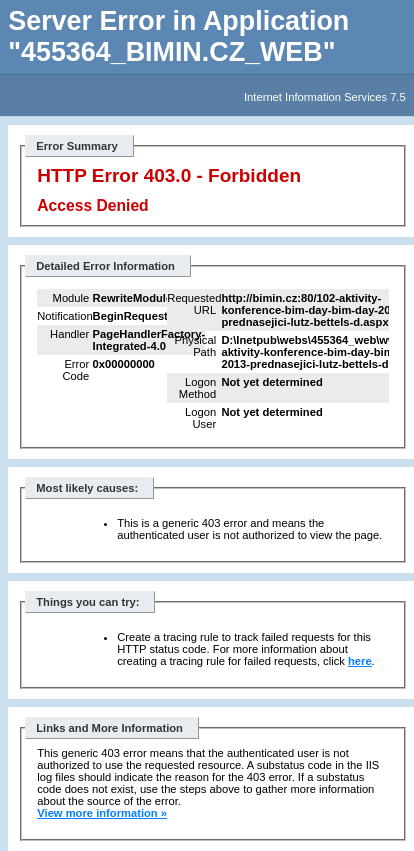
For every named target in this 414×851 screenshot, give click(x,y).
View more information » (102, 813)
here (360, 661)
